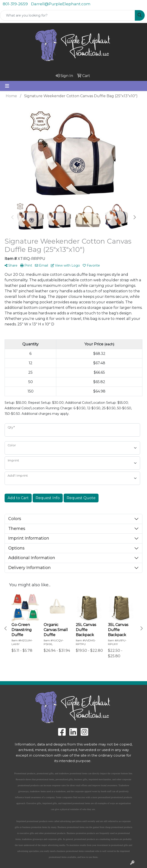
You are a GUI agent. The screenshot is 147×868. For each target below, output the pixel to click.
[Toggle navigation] (7, 86)
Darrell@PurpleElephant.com (61, 4)
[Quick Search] (68, 15)
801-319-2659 (15, 4)
